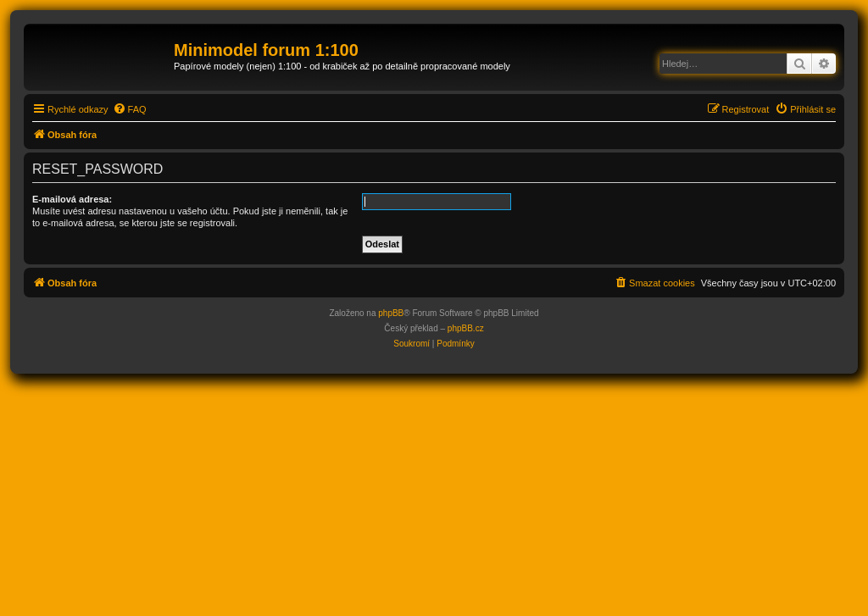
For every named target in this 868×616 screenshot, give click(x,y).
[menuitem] (130, 109)
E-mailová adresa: (72, 199)
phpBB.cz (466, 328)
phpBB (391, 313)
